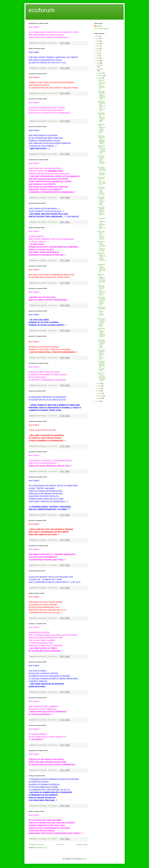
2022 (98, 46)
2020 (98, 51)
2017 (98, 58)
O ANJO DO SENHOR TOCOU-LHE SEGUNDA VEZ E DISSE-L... (101, 290)
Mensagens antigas (82, 845)
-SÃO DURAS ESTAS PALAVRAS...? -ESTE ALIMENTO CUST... (101, 150)
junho (99, 386)
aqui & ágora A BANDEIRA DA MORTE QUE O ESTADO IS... (101, 312)
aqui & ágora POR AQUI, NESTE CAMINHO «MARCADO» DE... (101, 95)
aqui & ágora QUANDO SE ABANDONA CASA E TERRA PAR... (101, 117)
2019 (98, 53)
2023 (98, 44)
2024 (98, 41)
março (100, 393)
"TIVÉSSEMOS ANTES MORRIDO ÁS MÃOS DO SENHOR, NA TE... (101, 366)
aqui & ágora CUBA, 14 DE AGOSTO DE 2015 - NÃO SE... (101, 235)
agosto (100, 78)
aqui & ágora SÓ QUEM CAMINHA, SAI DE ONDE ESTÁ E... (101, 344)
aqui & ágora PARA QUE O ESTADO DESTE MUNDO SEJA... (101, 301)
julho (99, 384)
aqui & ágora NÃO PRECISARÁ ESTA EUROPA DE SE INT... (101, 129)
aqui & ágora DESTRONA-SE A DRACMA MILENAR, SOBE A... (101, 140)
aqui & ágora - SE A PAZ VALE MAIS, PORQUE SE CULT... (101, 191)
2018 (98, 56)
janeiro (100, 398)
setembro (100, 76)
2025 (98, 39)
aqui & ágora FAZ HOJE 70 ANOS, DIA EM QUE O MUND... (101, 322)
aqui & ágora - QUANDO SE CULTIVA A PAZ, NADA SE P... (101, 181)
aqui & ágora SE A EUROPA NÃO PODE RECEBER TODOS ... (101, 377)
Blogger (84, 859)
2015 (98, 63)
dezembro (100, 65)
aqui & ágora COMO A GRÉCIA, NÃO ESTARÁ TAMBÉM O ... (101, 160)
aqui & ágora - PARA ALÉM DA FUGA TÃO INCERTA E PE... (101, 268)
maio (99, 388)
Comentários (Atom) (41, 848)
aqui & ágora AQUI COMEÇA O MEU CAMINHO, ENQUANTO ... (101, 333)
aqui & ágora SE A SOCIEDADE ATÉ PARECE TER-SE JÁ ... (101, 257)
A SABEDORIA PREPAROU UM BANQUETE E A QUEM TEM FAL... (102, 223)
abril (99, 391)
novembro (100, 69)
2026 (98, 36)
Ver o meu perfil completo (101, 29)
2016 (98, 61)
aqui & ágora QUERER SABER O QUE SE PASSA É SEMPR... (101, 211)
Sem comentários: (53, 43)
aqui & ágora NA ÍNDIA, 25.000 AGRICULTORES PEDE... (101, 201)
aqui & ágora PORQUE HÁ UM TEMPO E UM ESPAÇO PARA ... (101, 355)
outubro (100, 73)
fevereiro (100, 396)
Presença (99, 26)
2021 (98, 48)
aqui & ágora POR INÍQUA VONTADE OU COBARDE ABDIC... (101, 279)
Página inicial (60, 845)
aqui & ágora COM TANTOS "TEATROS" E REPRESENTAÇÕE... (102, 246)
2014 (98, 401)
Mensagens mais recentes (36, 845)
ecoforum (42, 10)
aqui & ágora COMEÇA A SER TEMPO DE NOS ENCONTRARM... (101, 106)
